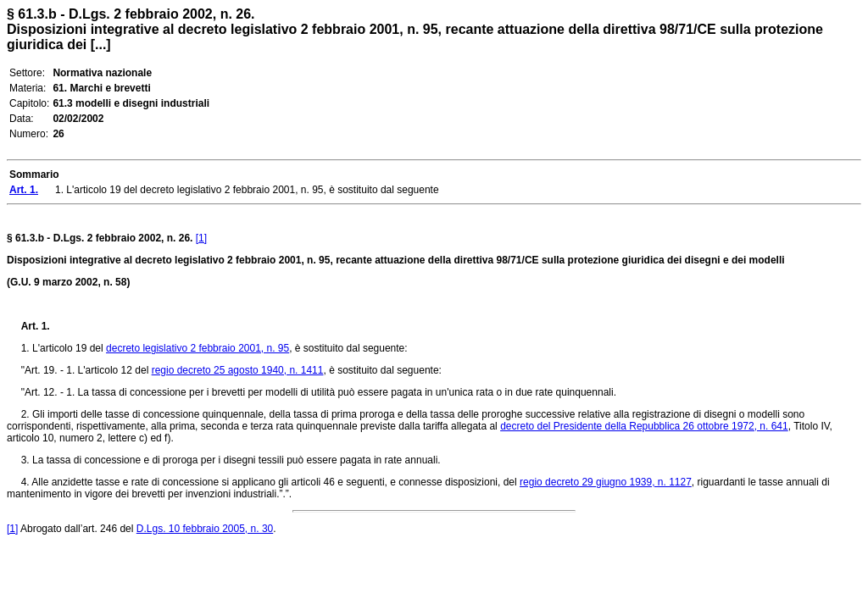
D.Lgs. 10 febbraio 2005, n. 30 (205, 529)
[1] (201, 238)
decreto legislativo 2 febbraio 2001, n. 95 (198, 348)
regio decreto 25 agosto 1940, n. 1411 (238, 370)
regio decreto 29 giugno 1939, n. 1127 (606, 482)
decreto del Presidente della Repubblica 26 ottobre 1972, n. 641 (644, 426)
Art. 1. (36, 326)
